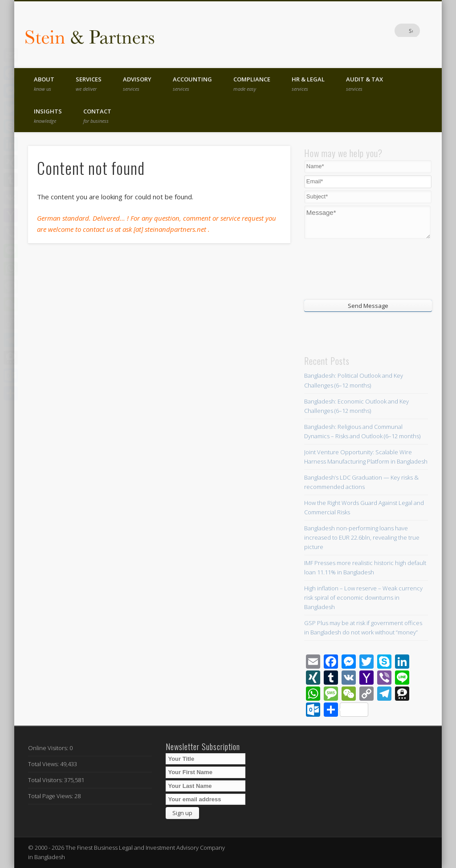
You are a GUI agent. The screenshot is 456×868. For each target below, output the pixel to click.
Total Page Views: (51, 796)
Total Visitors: (46, 780)
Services (89, 84)
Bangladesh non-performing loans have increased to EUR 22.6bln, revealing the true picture (362, 537)
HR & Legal (308, 84)
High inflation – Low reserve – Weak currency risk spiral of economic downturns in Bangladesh (363, 598)
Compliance (252, 84)
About (44, 84)
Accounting (192, 84)
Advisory (137, 84)
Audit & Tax (364, 84)
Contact (97, 116)
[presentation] (358, 268)
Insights (48, 116)
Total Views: (44, 764)
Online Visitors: (49, 748)
